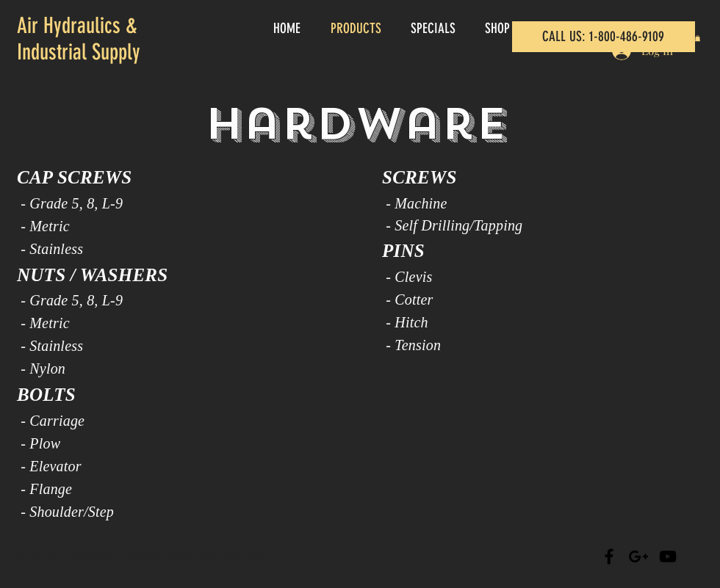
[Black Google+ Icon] (638, 556)
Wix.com (241, 555)
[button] (698, 38)
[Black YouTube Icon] (668, 556)
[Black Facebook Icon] (609, 556)
